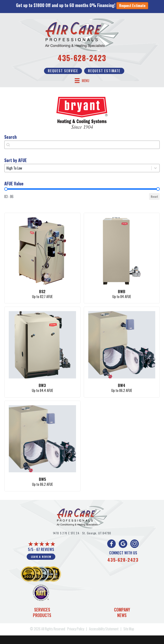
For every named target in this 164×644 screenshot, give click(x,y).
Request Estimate (132, 6)
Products (42, 615)
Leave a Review (41, 557)
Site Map (129, 629)
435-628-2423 (82, 58)
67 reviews (45, 549)
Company (122, 610)
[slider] (6, 189)
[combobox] (82, 145)
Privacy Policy (76, 629)
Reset (154, 196)
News (122, 615)
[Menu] (82, 81)
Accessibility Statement (104, 629)
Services (42, 610)
